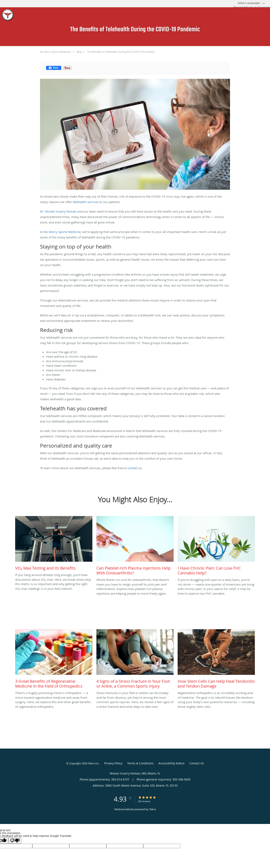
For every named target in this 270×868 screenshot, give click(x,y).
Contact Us (197, 763)
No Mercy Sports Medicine (55, 52)
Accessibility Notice (171, 763)
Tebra (152, 809)
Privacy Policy (113, 763)
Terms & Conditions (140, 763)
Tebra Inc (93, 763)
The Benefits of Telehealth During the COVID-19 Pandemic (121, 52)
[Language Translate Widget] (253, 3)
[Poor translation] (15, 841)
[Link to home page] (7, 15)
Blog (79, 52)
